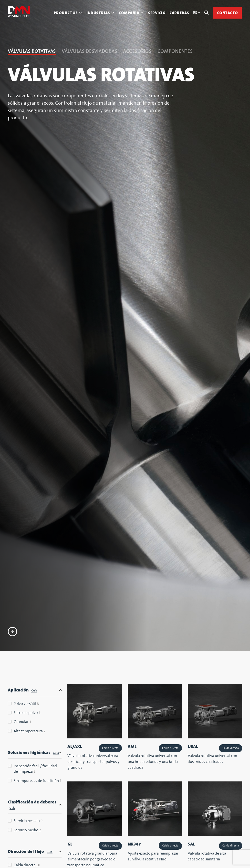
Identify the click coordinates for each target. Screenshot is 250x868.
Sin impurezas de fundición (38, 781)
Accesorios (137, 52)
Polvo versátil (26, 704)
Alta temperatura (30, 731)
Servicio (157, 13)
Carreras (179, 13)
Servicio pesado (28, 821)
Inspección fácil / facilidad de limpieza (35, 769)
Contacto (228, 13)
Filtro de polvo (27, 713)
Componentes (175, 52)
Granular (22, 722)
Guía (34, 691)
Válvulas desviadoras (89, 52)
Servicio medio (27, 830)
